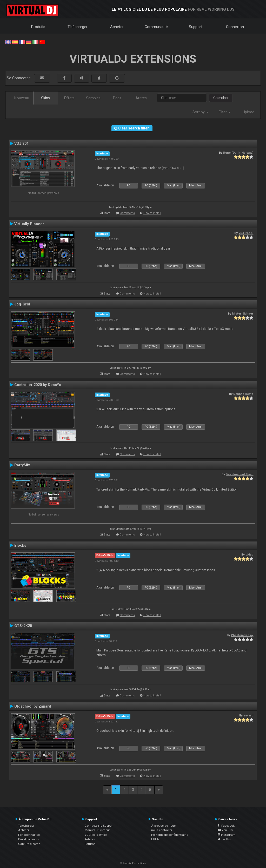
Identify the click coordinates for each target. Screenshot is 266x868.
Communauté (156, 27)
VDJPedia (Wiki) (96, 835)
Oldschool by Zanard (33, 706)
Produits (38, 27)
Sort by (200, 112)
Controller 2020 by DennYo (38, 385)
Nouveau (22, 98)
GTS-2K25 (23, 626)
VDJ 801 (21, 143)
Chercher (221, 98)
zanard (248, 715)
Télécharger (78, 27)
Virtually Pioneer (29, 224)
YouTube (226, 830)
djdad (249, 554)
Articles (90, 839)
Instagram (227, 835)
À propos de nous (163, 826)
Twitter (224, 839)
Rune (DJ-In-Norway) (238, 153)
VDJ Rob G (246, 233)
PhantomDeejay (242, 635)
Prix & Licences (28, 839)
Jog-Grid (22, 304)
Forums (90, 844)
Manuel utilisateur (97, 830)
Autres (141, 98)
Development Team (240, 474)
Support (196, 27)
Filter (225, 112)
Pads (117, 98)
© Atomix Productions (133, 863)
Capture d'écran (29, 844)
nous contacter (162, 830)
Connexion (235, 27)
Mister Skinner (243, 314)
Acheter (117, 27)
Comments (127, 213)
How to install (152, 213)
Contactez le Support (99, 826)
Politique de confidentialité (170, 835)
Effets (69, 98)
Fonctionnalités (29, 835)
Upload (248, 112)
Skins (45, 98)
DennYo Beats (243, 394)
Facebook (226, 826)
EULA (155, 839)
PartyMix (22, 465)
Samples (93, 98)
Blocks (20, 545)
